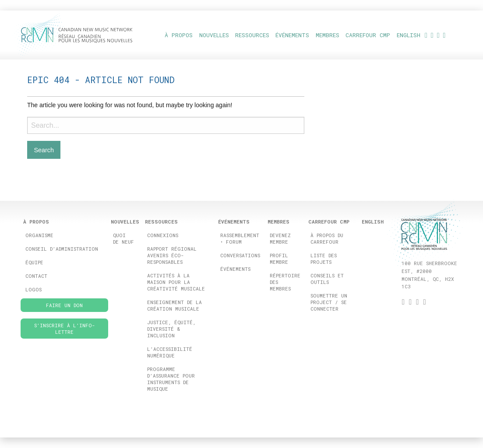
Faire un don (64, 305)
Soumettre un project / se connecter (329, 302)
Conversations (240, 255)
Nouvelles (214, 35)
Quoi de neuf (123, 238)
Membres (328, 35)
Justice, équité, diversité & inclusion (171, 329)
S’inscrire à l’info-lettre (65, 329)
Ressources (252, 35)
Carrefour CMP (368, 35)
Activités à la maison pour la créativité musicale (176, 282)
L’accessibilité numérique (170, 352)
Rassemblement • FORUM (240, 238)
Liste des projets (324, 259)
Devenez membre (280, 238)
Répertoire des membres (285, 282)
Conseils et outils (327, 279)
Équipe (34, 262)
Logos (33, 289)
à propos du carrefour (327, 238)
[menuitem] (408, 35)
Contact (36, 276)
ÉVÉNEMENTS (292, 35)
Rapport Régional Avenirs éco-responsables (172, 255)
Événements (235, 269)
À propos (179, 35)
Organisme (39, 235)
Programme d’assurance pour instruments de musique (171, 379)
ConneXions (163, 235)
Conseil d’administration (62, 249)
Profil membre (279, 259)
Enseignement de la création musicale (175, 305)
